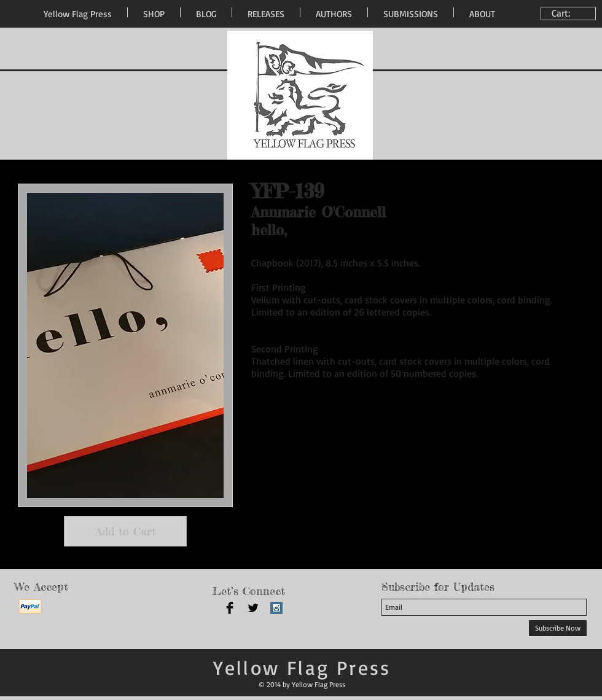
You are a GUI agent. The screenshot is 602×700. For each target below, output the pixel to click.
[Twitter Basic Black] (253, 608)
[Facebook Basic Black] (230, 608)
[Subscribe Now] (558, 628)
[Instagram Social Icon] (276, 608)
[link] (570, 13)
